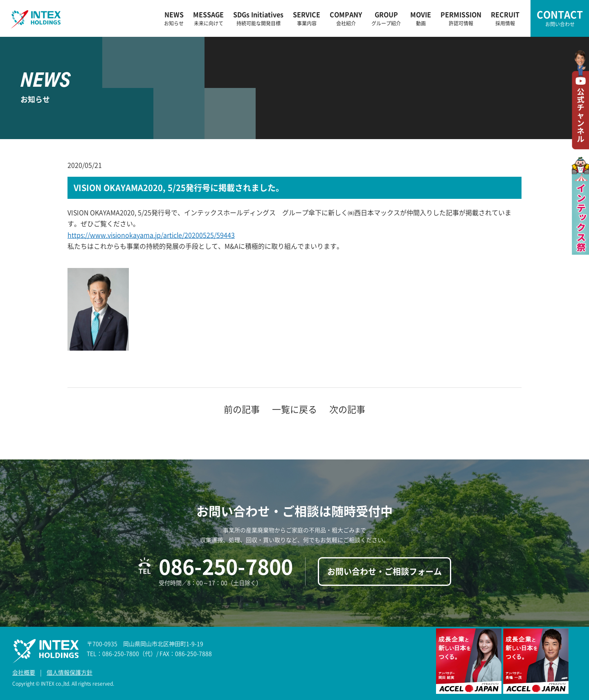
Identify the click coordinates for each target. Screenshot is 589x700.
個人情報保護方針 (70, 672)
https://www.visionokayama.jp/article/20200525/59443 (151, 235)
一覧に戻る (294, 409)
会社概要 (24, 672)
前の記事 (242, 409)
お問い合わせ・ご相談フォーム (384, 571)
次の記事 (347, 409)
